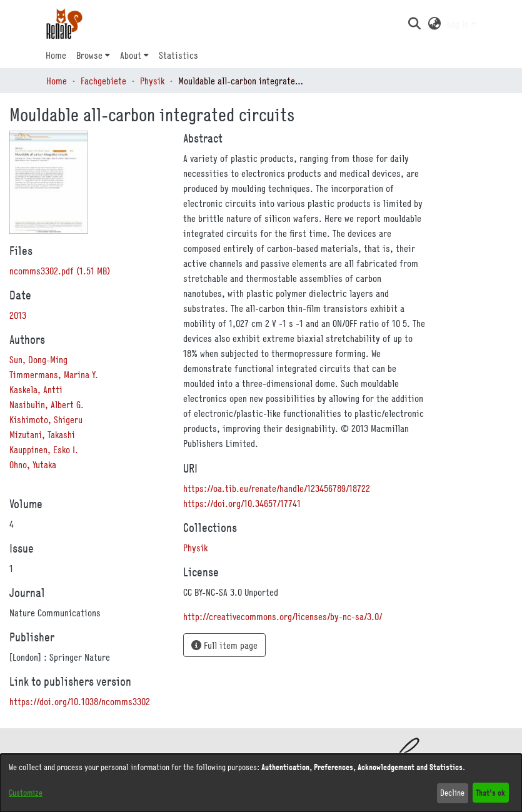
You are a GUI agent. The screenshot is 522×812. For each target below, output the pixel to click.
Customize (26, 793)
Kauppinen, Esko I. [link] (44, 449)
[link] (60, 271)
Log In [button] (459, 24)
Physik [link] (152, 81)
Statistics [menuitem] (178, 55)
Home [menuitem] (56, 55)
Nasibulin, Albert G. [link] (47, 404)
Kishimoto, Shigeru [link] (46, 419)
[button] (415, 24)
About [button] (131, 55)
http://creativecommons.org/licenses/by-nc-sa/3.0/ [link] (283, 616)
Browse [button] (89, 55)
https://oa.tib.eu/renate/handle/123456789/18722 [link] (277, 488)
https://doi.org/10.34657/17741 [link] (242, 503)
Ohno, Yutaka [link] (33, 464)
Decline (452, 793)
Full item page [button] (224, 645)
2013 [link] (18, 315)
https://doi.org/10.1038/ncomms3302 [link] (80, 701)
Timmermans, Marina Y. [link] (54, 374)
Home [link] (57, 81)
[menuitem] (93, 55)
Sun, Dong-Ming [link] (38, 359)
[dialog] (261, 783)
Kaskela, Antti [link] (36, 389)
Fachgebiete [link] (103, 81)
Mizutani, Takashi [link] (42, 434)
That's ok (490, 792)
